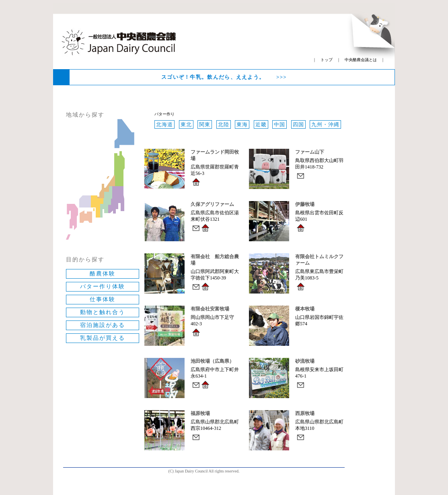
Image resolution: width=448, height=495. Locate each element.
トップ (327, 60)
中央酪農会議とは (361, 60)
